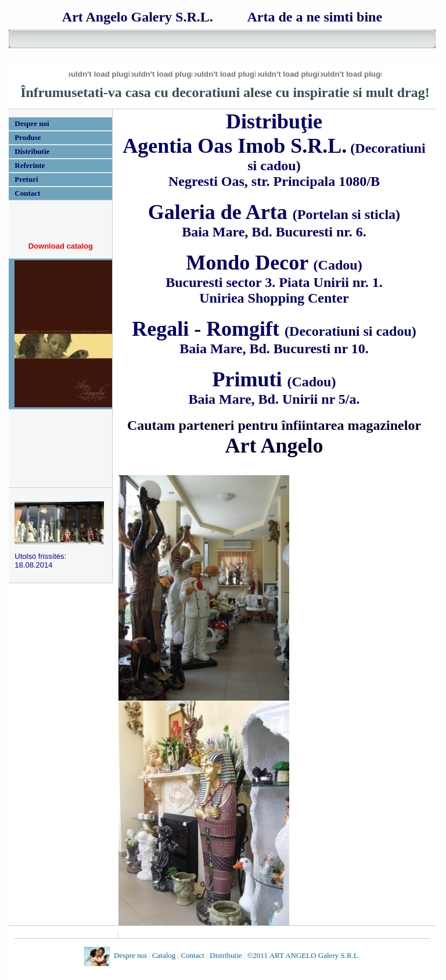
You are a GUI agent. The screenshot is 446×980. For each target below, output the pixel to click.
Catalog (164, 956)
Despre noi (131, 956)
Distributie (226, 956)
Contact (192, 956)
